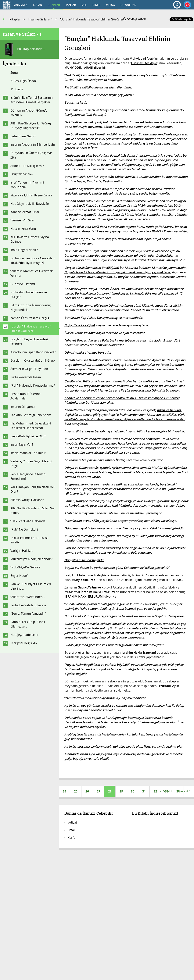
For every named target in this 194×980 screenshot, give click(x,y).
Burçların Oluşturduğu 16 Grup (33, 360)
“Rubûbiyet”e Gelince (25, 567)
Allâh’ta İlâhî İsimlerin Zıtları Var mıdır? (33, 510)
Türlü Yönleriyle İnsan (26, 377)
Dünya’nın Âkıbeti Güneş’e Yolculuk (29, 113)
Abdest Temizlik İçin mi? (27, 166)
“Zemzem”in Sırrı (22, 220)
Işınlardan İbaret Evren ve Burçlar (29, 295)
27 (99, 791)
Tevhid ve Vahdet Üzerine (28, 605)
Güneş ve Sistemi (23, 284)
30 (133, 791)
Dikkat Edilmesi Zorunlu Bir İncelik (30, 540)
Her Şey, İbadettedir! (25, 635)
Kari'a (72, 838)
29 (121, 791)
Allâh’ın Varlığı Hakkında (27, 500)
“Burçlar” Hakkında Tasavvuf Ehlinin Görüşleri (30, 329)
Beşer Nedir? (20, 576)
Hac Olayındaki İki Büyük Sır (30, 204)
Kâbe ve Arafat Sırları (25, 212)
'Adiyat (72, 822)
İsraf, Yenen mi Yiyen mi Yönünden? (27, 185)
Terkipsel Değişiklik (24, 643)
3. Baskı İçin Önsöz (23, 81)
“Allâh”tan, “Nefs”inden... (28, 597)
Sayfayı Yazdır (135, 19)
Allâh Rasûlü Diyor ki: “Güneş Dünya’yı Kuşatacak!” (31, 126)
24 (64, 791)
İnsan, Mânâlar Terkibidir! (28, 453)
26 (87, 791)
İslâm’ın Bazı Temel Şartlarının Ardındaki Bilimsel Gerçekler (32, 100)
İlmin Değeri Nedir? (24, 250)
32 (155, 791)
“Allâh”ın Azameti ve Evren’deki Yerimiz (32, 273)
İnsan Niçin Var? (22, 445)
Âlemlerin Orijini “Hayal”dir (29, 369)
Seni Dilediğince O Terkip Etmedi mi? (28, 476)
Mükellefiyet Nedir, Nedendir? (31, 559)
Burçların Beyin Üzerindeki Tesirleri (29, 342)
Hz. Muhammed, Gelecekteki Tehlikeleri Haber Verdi (31, 426)
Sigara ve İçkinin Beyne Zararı (31, 195)
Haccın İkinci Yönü (23, 229)
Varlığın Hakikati (22, 551)
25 (76, 791)
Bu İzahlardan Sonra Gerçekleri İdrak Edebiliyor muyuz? (32, 260)
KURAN (38, 5)
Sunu (14, 73)
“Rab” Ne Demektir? (24, 529)
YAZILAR (71, 5)
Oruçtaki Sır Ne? (22, 174)
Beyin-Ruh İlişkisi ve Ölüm (28, 436)
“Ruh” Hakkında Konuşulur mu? (33, 385)
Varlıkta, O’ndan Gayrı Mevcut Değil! (31, 463)
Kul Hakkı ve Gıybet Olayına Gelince (30, 239)
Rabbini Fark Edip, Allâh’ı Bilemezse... (28, 624)
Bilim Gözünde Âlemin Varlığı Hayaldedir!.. (31, 307)
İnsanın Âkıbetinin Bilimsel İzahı (33, 145)
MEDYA (110, 5)
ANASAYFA (21, 5)
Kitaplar (15, 19)
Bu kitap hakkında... (24, 49)
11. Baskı (17, 89)
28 (110, 791)
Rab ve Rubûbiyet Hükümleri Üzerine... (31, 586)
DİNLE (96, 5)
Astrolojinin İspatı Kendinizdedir (33, 352)
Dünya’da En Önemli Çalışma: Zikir (31, 155)
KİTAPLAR (54, 5)
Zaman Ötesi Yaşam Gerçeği (30, 318)
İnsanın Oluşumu (23, 407)
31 (144, 791)
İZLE (84, 5)
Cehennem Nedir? (23, 136)
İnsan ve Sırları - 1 (40, 19)
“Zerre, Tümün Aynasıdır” (28, 613)
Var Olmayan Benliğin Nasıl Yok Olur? (32, 489)
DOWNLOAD (128, 5)
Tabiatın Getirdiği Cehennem (31, 415)
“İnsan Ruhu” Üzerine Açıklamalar (25, 396)
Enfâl (71, 830)
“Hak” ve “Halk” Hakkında (28, 521)
